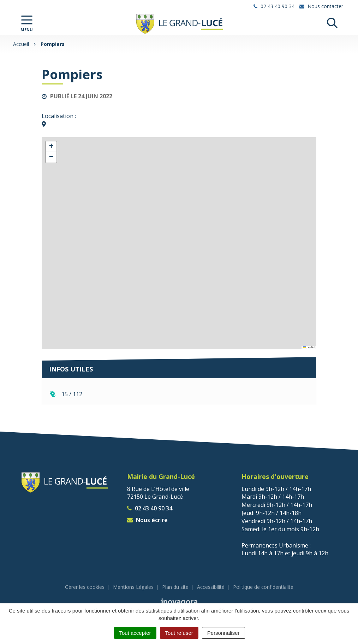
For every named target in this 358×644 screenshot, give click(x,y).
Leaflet (309, 347)
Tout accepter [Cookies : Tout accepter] (135, 633)
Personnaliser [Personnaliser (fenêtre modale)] (223, 633)
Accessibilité (211, 587)
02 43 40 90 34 (150, 508)
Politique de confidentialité (263, 587)
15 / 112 (72, 394)
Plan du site (175, 587)
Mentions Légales (133, 587)
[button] (51, 147)
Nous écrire (147, 520)
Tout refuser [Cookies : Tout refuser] (179, 633)
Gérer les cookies (85, 587)
